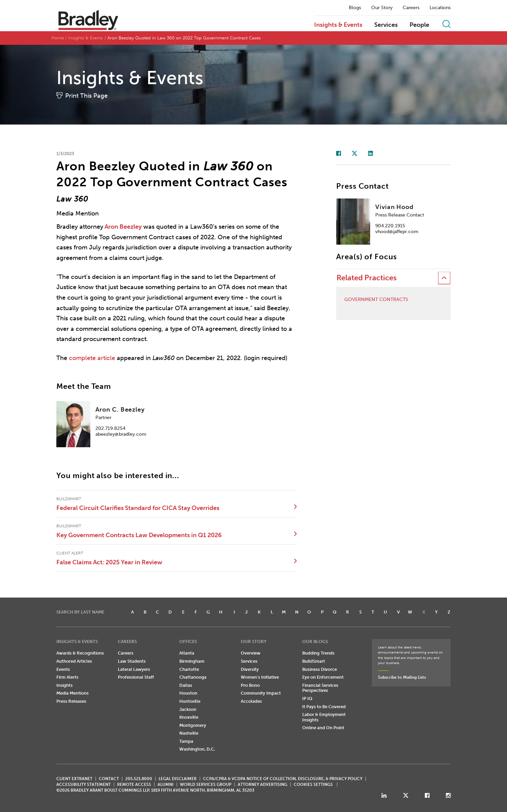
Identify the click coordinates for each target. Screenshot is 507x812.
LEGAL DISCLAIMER (178, 779)
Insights (65, 685)
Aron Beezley (123, 227)
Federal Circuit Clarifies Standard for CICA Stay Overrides (138, 508)
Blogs (355, 8)
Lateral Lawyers (134, 669)
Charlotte (189, 669)
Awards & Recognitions (80, 653)
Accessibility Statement (84, 785)
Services (386, 25)
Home (58, 38)
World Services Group (206, 785)
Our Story (382, 8)
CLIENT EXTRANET (74, 779)
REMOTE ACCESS (134, 785)
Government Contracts (376, 300)
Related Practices (367, 278)
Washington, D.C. (197, 749)
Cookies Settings (313, 785)
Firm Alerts (67, 677)
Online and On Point (323, 728)
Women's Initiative (260, 677)
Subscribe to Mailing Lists (402, 677)
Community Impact (261, 693)
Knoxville (189, 717)
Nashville (189, 733)
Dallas (186, 685)
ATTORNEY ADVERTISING (262, 785)
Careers (411, 8)
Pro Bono (250, 685)
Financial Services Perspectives (320, 688)
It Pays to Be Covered (324, 707)
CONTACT (109, 779)
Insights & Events (338, 25)
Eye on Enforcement (323, 677)
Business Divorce (320, 669)
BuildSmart (314, 661)
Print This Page (86, 96)
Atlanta (187, 653)
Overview (251, 653)
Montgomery (193, 725)
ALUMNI (166, 785)
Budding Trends (318, 653)
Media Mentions (73, 693)
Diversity (250, 669)
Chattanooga (193, 677)
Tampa (186, 741)
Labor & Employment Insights (324, 717)
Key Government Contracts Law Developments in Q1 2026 (139, 535)
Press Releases (71, 701)
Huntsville (190, 701)
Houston (188, 693)
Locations (440, 8)
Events (63, 669)
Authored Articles (74, 661)
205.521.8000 (139, 779)
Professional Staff (136, 677)
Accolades (251, 701)
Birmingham (192, 661)
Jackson (188, 709)
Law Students (132, 661)
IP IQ (307, 698)
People (419, 25)
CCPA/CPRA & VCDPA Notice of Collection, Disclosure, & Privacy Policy (283, 779)
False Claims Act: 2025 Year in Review (109, 562)
